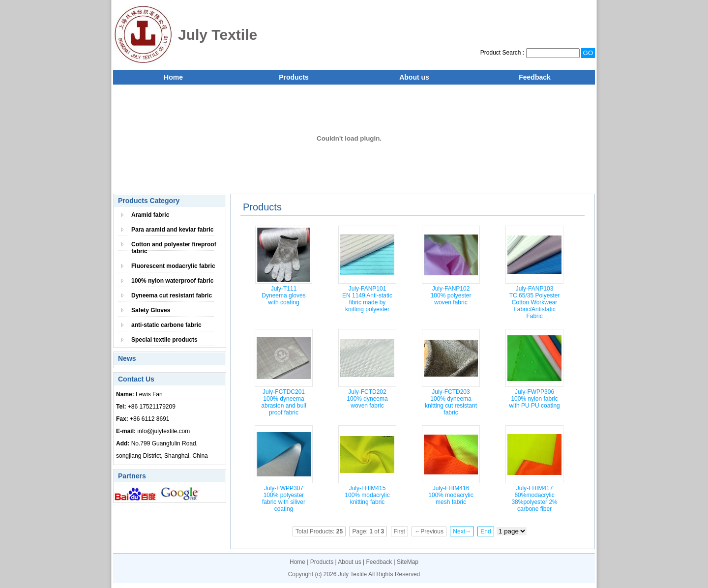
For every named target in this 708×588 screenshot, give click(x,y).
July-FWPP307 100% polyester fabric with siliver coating (284, 499)
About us (414, 77)
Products (294, 77)
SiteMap (408, 562)
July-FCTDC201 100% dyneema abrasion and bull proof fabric (283, 402)
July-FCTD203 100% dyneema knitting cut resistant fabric (451, 402)
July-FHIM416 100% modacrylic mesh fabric (451, 495)
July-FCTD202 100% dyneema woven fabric (367, 399)
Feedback (535, 77)
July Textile (353, 574)
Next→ (462, 531)
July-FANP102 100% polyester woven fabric (451, 295)
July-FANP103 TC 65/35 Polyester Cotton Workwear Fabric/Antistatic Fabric (535, 302)
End (486, 531)
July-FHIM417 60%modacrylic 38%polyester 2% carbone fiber (534, 499)
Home (173, 77)
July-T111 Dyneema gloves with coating (283, 295)
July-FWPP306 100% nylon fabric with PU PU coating (534, 399)
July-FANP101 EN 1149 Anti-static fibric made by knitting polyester (367, 299)
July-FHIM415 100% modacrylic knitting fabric (367, 495)
